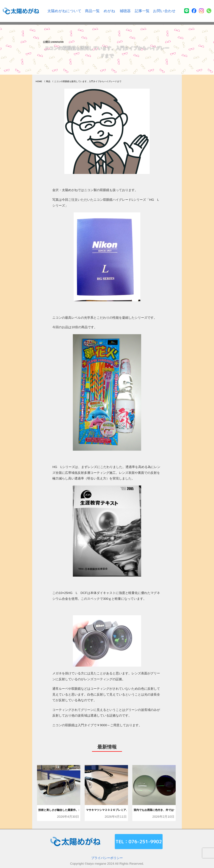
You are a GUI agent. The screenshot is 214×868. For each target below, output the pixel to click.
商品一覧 (92, 11)
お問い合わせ (164, 11)
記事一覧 (142, 11)
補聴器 (125, 11)
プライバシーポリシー (107, 858)
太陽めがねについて (64, 11)
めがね (109, 11)
